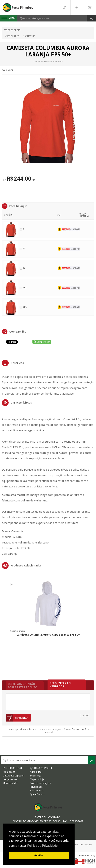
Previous (4, 620)
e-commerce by (87, 855)
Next (92, 620)
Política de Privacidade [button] (42, 846)
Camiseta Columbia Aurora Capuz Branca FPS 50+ (48, 635)
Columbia (7, 70)
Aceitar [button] (39, 855)
